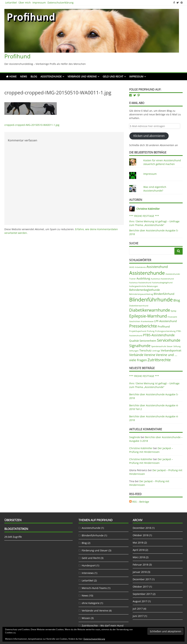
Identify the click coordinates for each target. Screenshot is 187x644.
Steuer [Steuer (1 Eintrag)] (170, 346)
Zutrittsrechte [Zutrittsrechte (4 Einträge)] (159, 360)
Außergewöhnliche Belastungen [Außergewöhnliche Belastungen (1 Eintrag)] (144, 286)
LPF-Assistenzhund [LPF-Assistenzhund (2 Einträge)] (165, 321)
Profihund (17, 56)
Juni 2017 (138, 616)
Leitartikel (11, 3)
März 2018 (139, 557)
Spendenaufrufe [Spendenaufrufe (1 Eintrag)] (159, 346)
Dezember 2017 (142, 579)
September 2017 (142, 594)
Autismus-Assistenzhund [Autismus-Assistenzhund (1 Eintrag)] (140, 283)
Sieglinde (135, 437)
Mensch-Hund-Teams (94, 588)
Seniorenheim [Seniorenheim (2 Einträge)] (148, 341)
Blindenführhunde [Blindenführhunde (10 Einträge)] (151, 300)
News (24, 76)
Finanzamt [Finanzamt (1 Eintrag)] (172, 317)
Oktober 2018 (141, 535)
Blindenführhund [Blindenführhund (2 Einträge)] (164, 294)
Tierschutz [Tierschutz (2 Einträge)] (145, 350)
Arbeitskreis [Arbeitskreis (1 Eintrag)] (140, 267)
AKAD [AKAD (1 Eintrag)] (132, 267)
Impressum (39, 3)
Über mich (25, 3)
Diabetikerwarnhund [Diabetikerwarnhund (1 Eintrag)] (139, 306)
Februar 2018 (140, 565)
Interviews (88, 573)
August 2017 (140, 601)
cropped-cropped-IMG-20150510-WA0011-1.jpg (32, 125)
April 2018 (139, 550)
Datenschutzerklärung (60, 3)
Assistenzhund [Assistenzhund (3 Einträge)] (157, 267)
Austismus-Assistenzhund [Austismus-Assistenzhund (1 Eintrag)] (162, 279)
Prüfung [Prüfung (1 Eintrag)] (151, 331)
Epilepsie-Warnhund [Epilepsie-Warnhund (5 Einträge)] (148, 316)
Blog (34, 76)
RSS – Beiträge (139, 502)
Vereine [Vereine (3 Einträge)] (150, 355)
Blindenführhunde (93, 535)
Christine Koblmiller (141, 448)
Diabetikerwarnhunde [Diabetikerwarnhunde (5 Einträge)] (150, 310)
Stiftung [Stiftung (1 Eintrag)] (177, 346)
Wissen (86, 618)
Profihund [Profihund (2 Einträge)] (164, 326)
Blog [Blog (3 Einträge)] (177, 300)
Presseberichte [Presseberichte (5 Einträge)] (143, 326)
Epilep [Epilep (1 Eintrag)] (174, 311)
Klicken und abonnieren (149, 136)
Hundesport (89, 565)
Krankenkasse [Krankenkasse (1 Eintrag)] (147, 321)
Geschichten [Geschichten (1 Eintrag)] (135, 321)
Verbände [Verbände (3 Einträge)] (136, 355)
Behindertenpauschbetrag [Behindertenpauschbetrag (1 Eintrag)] (141, 294)
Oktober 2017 (141, 587)
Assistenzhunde (51, 76)
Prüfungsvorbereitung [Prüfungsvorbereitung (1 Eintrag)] (165, 331)
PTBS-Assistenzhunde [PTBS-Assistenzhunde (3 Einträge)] (159, 335)
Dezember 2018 (142, 528)
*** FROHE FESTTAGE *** (144, 216)
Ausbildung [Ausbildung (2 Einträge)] (143, 278)
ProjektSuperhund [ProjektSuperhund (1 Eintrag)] (138, 331)
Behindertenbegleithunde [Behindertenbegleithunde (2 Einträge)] (144, 290)
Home (13, 76)
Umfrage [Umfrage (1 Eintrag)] (156, 351)
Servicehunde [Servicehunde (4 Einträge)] (169, 340)
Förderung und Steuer (95, 550)
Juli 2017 (138, 609)
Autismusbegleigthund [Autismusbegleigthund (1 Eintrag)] (162, 283)
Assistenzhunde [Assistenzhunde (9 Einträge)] (147, 273)
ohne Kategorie (91, 603)
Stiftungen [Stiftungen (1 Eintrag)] (134, 351)
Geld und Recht (113, 76)
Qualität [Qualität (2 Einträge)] (134, 341)
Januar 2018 (140, 572)
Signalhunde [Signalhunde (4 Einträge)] (140, 346)
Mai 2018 (138, 543)
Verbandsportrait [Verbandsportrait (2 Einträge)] (171, 350)
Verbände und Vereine (82, 76)
